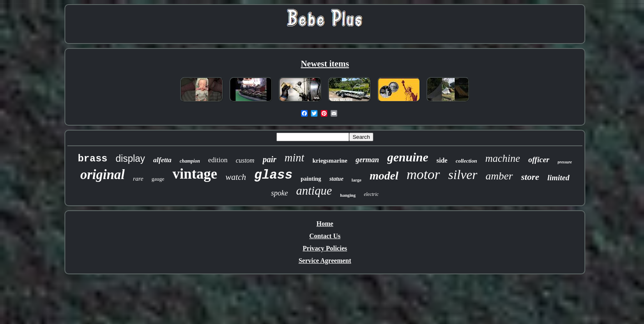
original (102, 175)
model (384, 176)
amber (499, 176)
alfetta (162, 160)
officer (539, 160)
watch (236, 177)
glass (273, 175)
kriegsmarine (330, 161)
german (367, 160)
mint (294, 158)
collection (466, 161)
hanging (348, 195)
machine (503, 158)
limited (559, 178)
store (530, 177)
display (130, 159)
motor (423, 174)
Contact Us (325, 236)
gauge (158, 179)
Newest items (325, 64)
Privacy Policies (325, 248)
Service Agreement (325, 261)
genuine (408, 157)
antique (314, 191)
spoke (279, 193)
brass (92, 159)
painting (311, 179)
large (356, 180)
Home (325, 224)
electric (371, 194)
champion (190, 161)
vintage (195, 174)
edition (218, 160)
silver (463, 175)
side (442, 160)
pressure (565, 162)
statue (336, 179)
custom (245, 160)
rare (138, 179)
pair (269, 159)
